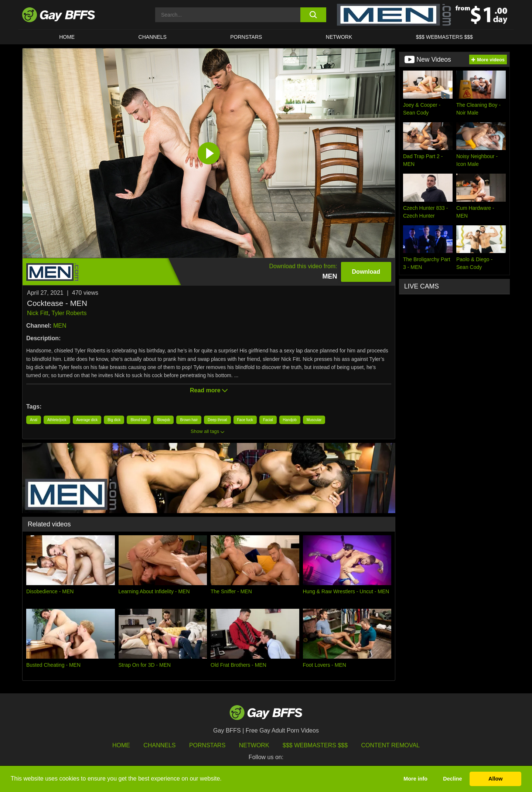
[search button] (313, 15)
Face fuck (245, 420)
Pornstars (207, 745)
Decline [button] (452, 779)
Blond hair (139, 420)
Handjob (290, 420)
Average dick (87, 420)
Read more (209, 390)
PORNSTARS (246, 37)
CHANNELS (153, 37)
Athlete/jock (57, 420)
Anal (34, 420)
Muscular (314, 420)
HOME (67, 37)
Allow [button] (495, 779)
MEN (60, 326)
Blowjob (163, 420)
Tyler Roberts (69, 313)
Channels (159, 745)
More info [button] (415, 779)
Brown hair (189, 420)
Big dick (114, 420)
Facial (268, 420)
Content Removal (391, 745)
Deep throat (217, 420)
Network (339, 37)
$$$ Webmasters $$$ (444, 37)
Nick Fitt (38, 313)
